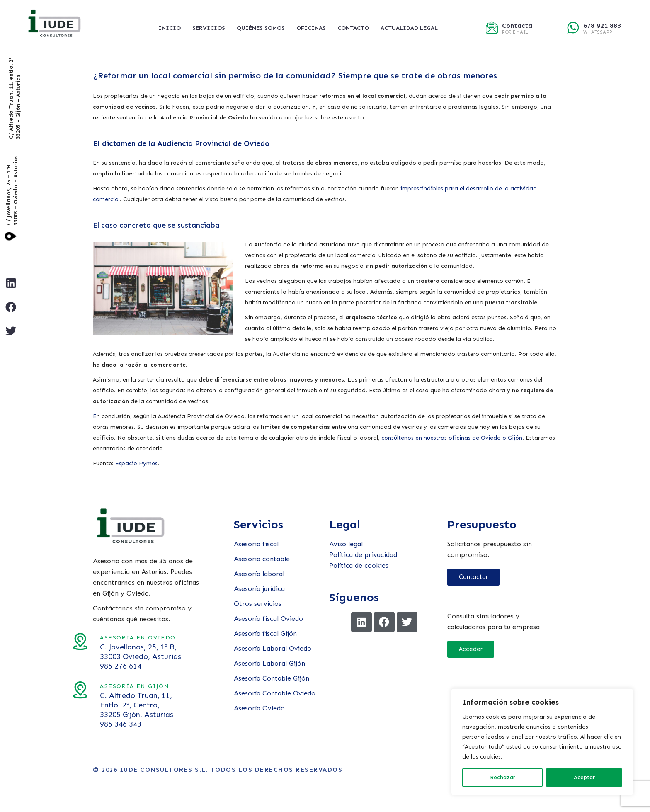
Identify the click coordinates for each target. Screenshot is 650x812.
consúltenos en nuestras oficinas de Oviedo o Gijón (452, 438)
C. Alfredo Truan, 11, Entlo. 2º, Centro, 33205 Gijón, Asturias (84, 705)
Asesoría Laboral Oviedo (273, 648)
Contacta (517, 26)
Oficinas (311, 28)
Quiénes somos (261, 28)
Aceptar (584, 777)
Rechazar (503, 777)
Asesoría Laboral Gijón (269, 663)
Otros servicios (258, 604)
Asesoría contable (262, 559)
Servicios (209, 28)
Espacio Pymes (136, 463)
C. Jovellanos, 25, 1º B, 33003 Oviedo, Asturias (87, 652)
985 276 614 (68, 666)
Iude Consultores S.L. (164, 770)
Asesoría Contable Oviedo (275, 693)
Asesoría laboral (259, 574)
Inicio (170, 28)
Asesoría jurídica (259, 589)
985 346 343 (68, 724)
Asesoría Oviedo (259, 708)
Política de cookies (359, 565)
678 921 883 (602, 26)
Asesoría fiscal (256, 544)
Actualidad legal (409, 28)
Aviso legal (346, 544)
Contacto (353, 28)
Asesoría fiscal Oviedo (268, 619)
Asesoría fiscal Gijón (265, 633)
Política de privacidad (363, 555)
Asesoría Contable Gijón (272, 678)
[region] (542, 742)
